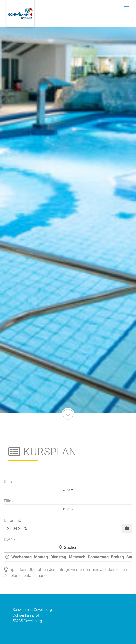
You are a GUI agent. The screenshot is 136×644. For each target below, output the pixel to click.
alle (68, 490)
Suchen (68, 548)
